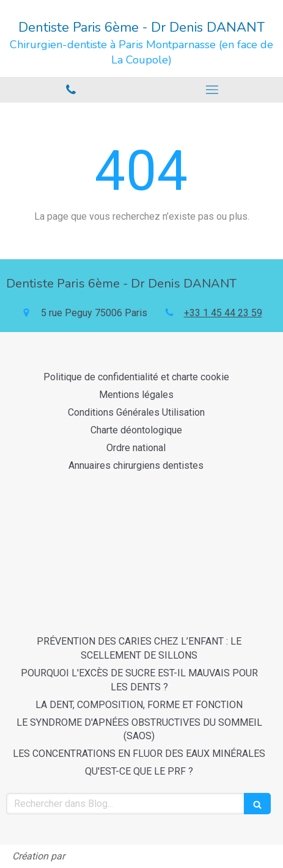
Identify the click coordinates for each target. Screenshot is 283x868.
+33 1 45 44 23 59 (223, 313)
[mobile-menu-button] (213, 90)
